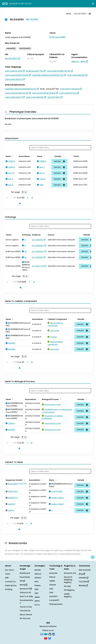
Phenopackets (56, 604)
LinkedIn (84, 578)
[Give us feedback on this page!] (93, 557)
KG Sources (25, 618)
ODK (51, 592)
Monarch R (26, 589)
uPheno (38, 578)
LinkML (52, 581)
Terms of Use (26, 607)
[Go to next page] (27, 198)
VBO (36, 593)
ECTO (37, 605)
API (22, 581)
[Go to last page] (32, 198)
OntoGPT (53, 596)
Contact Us (10, 582)
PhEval (52, 577)
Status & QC (26, 592)
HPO (36, 582)
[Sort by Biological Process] (60, 399)
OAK (51, 589)
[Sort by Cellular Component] (68, 319)
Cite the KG (25, 611)
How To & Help (26, 596)
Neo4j (24, 585)
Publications (11, 586)
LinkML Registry (68, 595)
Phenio (38, 586)
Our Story (9, 570)
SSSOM (52, 585)
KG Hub (67, 586)
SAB (7, 578)
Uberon (38, 574)
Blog (82, 574)
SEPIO (37, 601)
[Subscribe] (42, 634)
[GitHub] (50, 634)
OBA (36, 589)
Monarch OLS (70, 573)
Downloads (25, 577)
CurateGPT (54, 600)
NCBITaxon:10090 (57, 37)
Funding (9, 589)
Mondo (38, 570)
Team (8, 574)
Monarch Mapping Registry (68, 580)
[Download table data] (19, 203)
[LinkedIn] (53, 634)
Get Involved (85, 570)
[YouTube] (46, 638)
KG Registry (69, 590)
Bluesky (83, 586)
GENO (37, 597)
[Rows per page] (24, 192)
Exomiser (53, 573)
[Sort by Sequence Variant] (24, 480)
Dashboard (25, 573)
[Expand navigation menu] (93, 4)
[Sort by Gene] (12, 156)
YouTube (84, 582)
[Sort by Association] (31, 156)
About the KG (26, 615)
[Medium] (46, 634)
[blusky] (50, 638)
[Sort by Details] (63, 156)
